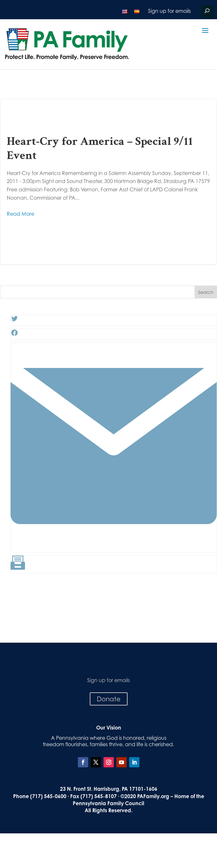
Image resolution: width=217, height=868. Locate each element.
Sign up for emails (169, 11)
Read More (21, 214)
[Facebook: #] (14, 335)
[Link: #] (114, 547)
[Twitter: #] (14, 321)
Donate (109, 699)
